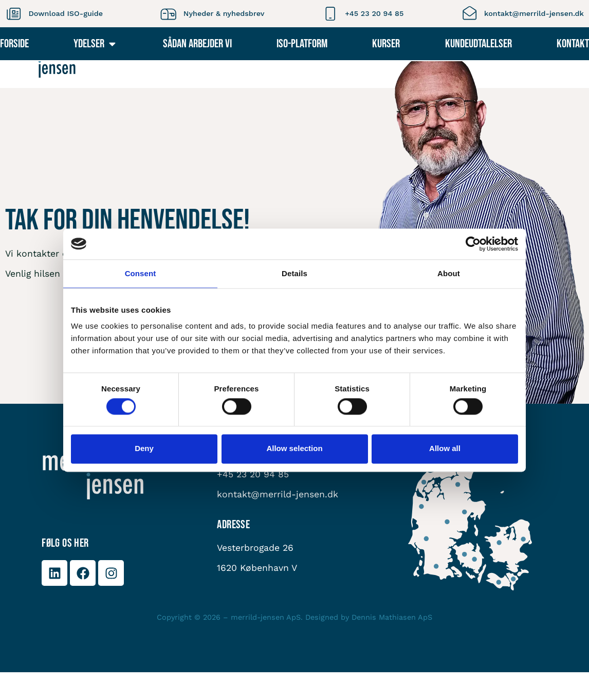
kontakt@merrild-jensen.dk (534, 13)
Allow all (445, 449)
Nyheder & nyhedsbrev (224, 13)
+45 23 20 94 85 (374, 13)
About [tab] (449, 273)
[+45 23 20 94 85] (330, 14)
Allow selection (294, 449)
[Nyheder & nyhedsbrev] (168, 14)
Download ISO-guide (66, 13)
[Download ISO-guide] (14, 14)
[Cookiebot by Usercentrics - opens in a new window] (473, 244)
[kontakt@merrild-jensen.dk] (470, 14)
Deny (144, 449)
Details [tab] (294, 273)
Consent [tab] (141, 273)
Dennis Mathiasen (384, 645)
